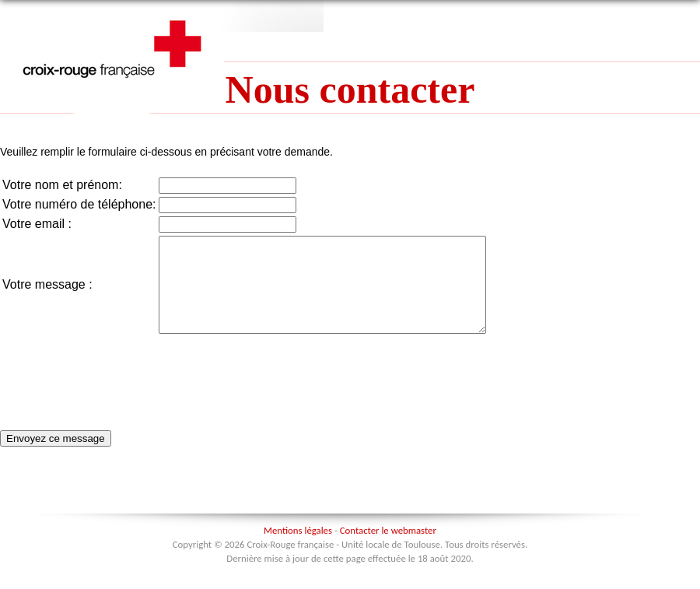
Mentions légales (298, 549)
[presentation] (277, 386)
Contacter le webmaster (388, 549)
